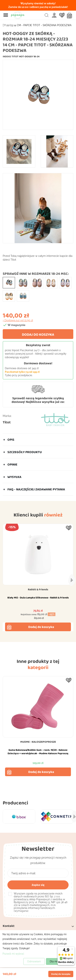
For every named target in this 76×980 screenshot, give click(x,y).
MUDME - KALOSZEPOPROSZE (38, 742)
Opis (11, 440)
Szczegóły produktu (25, 452)
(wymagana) (41, 902)
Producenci (15, 803)
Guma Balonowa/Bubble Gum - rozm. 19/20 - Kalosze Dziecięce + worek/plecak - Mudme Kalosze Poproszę (38, 752)
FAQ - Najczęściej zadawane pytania (36, 489)
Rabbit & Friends (38, 589)
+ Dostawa (18, 320)
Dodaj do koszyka (38, 334)
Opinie (12, 464)
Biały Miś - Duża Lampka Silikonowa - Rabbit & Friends (38, 598)
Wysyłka (14, 477)
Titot (7, 422)
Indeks (7, 56)
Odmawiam (34, 961)
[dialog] (38, 949)
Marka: (7, 416)
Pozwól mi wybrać (13, 954)
